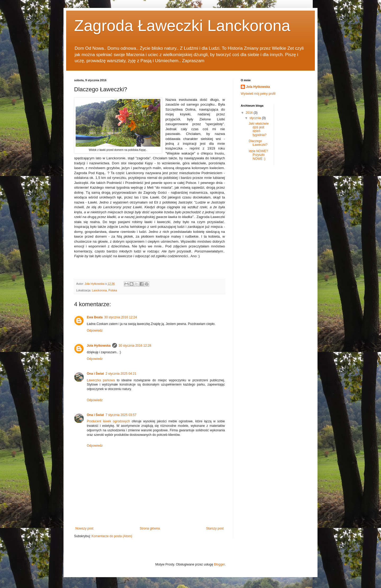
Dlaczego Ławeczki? (258, 143)
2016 (250, 113)
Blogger (219, 564)
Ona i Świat (95, 374)
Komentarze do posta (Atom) (112, 536)
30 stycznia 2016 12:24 (121, 317)
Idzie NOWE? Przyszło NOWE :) (258, 155)
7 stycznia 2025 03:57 (121, 415)
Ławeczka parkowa (101, 380)
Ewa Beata (95, 317)
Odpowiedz (95, 331)
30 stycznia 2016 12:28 (135, 346)
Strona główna (150, 528)
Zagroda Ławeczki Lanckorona (182, 26)
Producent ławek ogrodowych (108, 421)
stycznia (256, 118)
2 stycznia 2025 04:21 (121, 374)
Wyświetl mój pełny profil (258, 94)
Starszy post (215, 528)
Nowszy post (84, 528)
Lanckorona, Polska (104, 290)
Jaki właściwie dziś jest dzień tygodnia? (259, 129)
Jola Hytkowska (99, 346)
